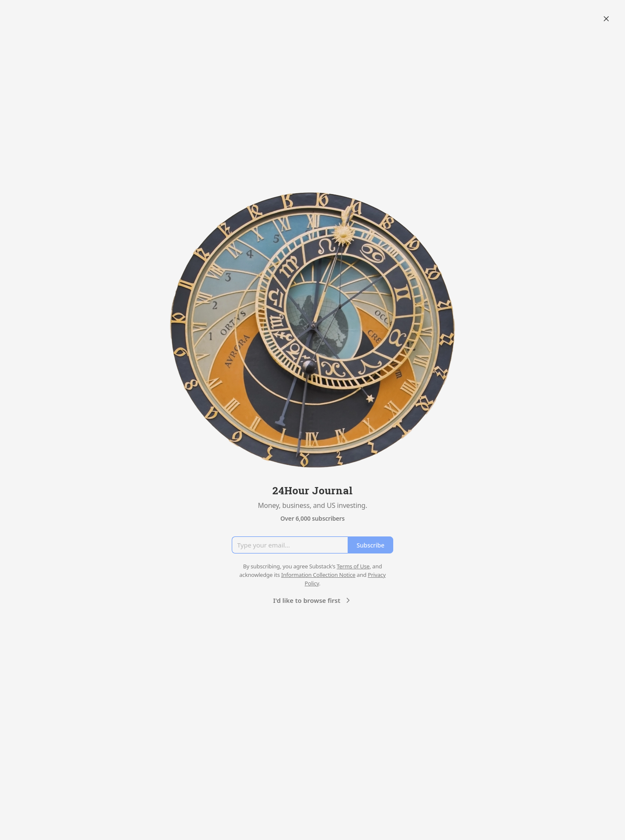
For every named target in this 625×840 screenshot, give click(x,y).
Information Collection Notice (318, 575)
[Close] (606, 19)
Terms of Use (353, 566)
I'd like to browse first (313, 600)
